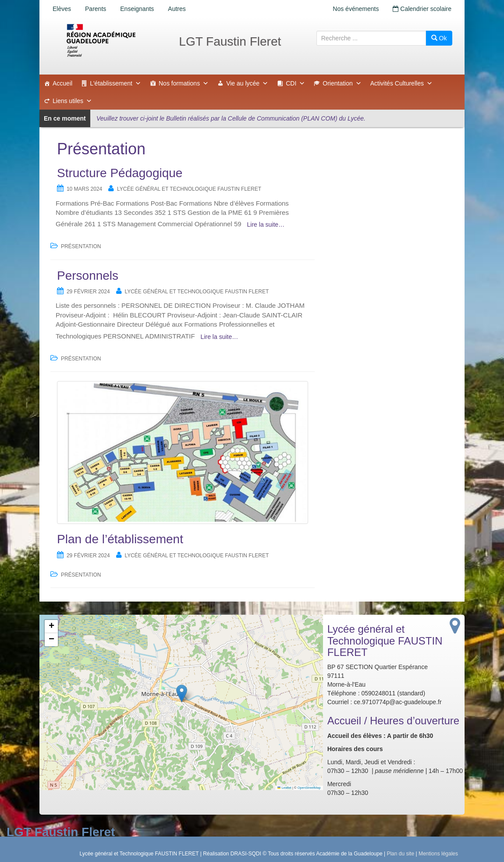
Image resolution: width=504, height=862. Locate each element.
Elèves (62, 9)
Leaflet (284, 788)
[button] (182, 693)
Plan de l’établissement (120, 539)
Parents (96, 9)
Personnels (88, 276)
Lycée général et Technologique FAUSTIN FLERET (189, 189)
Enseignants (137, 9)
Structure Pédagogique (120, 173)
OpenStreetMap (309, 788)
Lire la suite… (266, 224)
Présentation (81, 246)
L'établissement (115, 83)
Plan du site (400, 854)
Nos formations (184, 83)
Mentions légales (438, 854)
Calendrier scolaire (422, 9)
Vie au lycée (247, 83)
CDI (295, 83)
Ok (439, 38)
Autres (177, 9)
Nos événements (356, 9)
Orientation (342, 83)
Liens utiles (72, 101)
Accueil (62, 83)
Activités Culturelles (401, 83)
